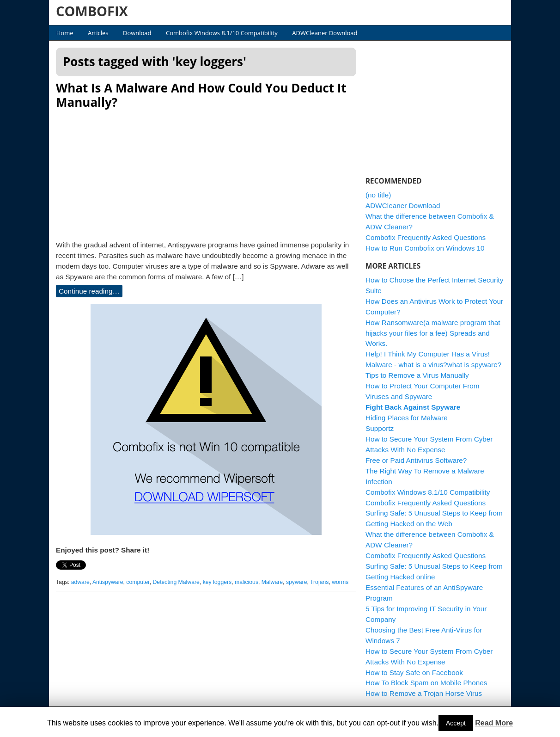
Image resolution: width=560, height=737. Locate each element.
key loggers (217, 582)
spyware (297, 582)
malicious (247, 582)
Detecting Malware (176, 582)
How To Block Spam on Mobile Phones (426, 683)
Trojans (319, 582)
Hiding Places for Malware (407, 418)
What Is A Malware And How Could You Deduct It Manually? (201, 95)
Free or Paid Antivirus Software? (416, 460)
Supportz (380, 428)
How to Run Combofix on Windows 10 (425, 248)
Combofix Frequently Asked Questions (426, 237)
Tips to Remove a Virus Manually (417, 375)
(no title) (378, 195)
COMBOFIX (92, 11)
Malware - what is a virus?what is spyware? (433, 365)
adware (80, 582)
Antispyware (108, 582)
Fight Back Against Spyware (413, 407)
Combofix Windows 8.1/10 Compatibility (222, 33)
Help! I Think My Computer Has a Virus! (428, 354)
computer (138, 582)
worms (340, 582)
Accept (456, 723)
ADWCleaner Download (325, 33)
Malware (272, 582)
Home (65, 33)
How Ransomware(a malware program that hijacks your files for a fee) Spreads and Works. (433, 333)
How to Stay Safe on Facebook (414, 673)
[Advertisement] (206, 172)
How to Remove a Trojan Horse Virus (424, 693)
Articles (98, 33)
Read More (494, 723)
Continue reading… (89, 291)
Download (137, 33)
